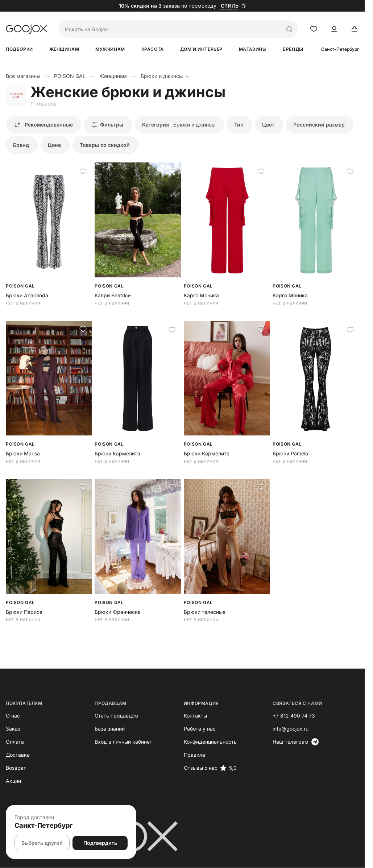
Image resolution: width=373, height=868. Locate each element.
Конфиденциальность (215, 742)
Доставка (18, 755)
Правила (199, 755)
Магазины (259, 49)
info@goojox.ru (297, 729)
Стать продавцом (119, 716)
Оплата (15, 742)
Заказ (13, 729)
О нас (13, 716)
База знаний (112, 729)
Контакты (200, 716)
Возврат (16, 768)
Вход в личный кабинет (126, 742)
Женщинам (65, 49)
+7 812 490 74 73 (300, 716)
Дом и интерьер (206, 49)
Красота (156, 49)
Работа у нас (204, 729)
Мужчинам (113, 49)
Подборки (19, 49)
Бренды (300, 49)
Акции (13, 781)
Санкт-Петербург (348, 49)
